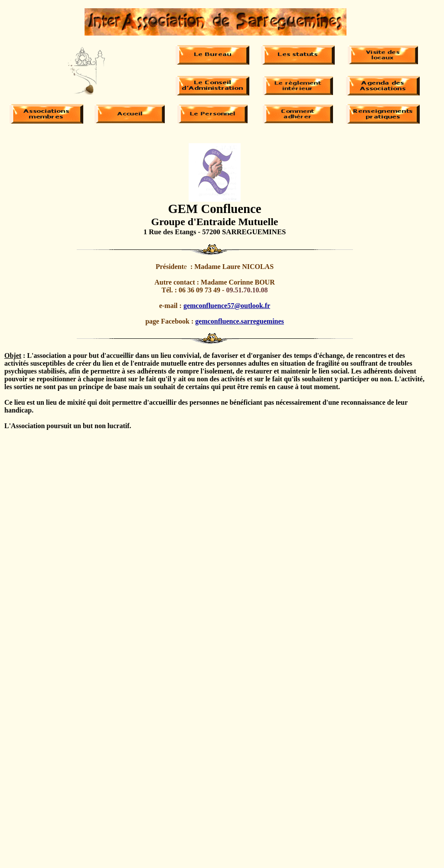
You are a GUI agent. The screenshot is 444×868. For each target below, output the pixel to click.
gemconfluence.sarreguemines (240, 321)
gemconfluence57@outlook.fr (227, 306)
